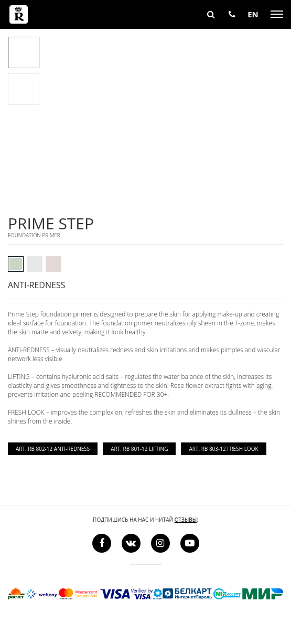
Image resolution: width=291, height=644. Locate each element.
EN (253, 14)
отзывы (186, 520)
